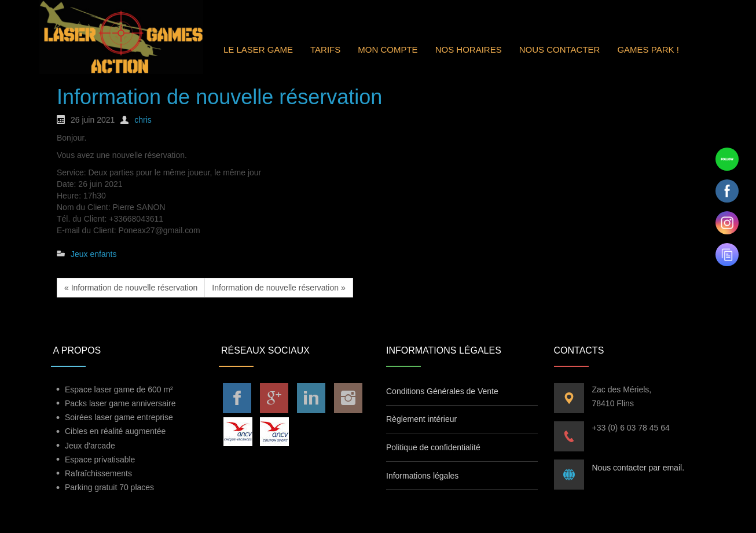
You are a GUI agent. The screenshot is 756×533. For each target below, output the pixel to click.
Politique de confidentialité (433, 447)
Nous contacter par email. (638, 468)
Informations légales (422, 476)
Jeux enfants (93, 254)
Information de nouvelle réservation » (278, 288)
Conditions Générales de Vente (442, 391)
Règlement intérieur (421, 419)
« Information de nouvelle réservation (131, 288)
